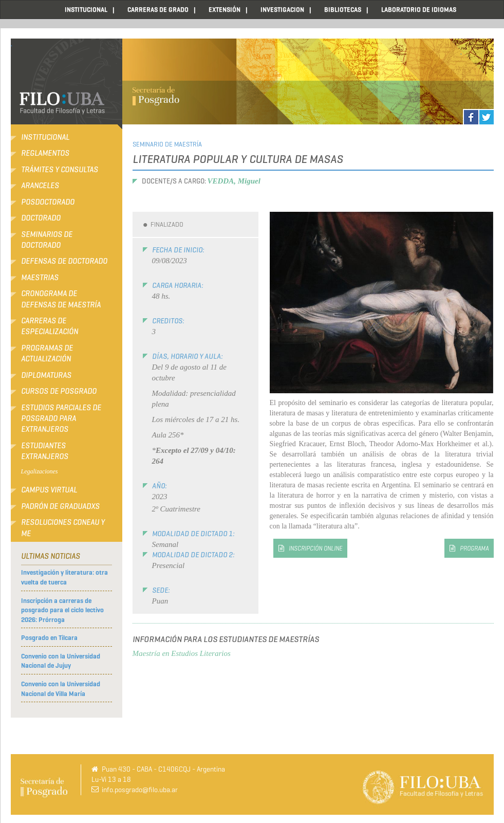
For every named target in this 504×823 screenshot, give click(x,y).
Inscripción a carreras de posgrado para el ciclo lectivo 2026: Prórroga (62, 610)
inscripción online (315, 548)
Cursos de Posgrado (59, 391)
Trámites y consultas (60, 170)
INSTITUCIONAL (86, 10)
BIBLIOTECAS (343, 10)
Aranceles (40, 186)
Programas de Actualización (47, 353)
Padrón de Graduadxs (60, 506)
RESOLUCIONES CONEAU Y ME (63, 528)
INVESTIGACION (282, 10)
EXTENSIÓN (225, 10)
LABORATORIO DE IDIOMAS (419, 10)
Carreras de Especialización (50, 326)
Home (29, 10)
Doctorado (41, 218)
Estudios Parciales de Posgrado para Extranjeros (61, 419)
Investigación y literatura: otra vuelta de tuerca (64, 577)
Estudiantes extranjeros (45, 451)
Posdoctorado (48, 202)
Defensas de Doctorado (64, 261)
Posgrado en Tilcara (49, 638)
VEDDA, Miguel (234, 181)
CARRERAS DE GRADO (158, 10)
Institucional (45, 137)
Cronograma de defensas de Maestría (61, 299)
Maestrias (40, 278)
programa (474, 548)
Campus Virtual (49, 490)
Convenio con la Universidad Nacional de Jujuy (61, 661)
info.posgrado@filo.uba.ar (140, 790)
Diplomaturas (46, 375)
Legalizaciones (40, 471)
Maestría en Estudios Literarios (182, 653)
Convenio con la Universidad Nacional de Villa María (61, 689)
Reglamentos (45, 153)
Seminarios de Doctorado (47, 240)
